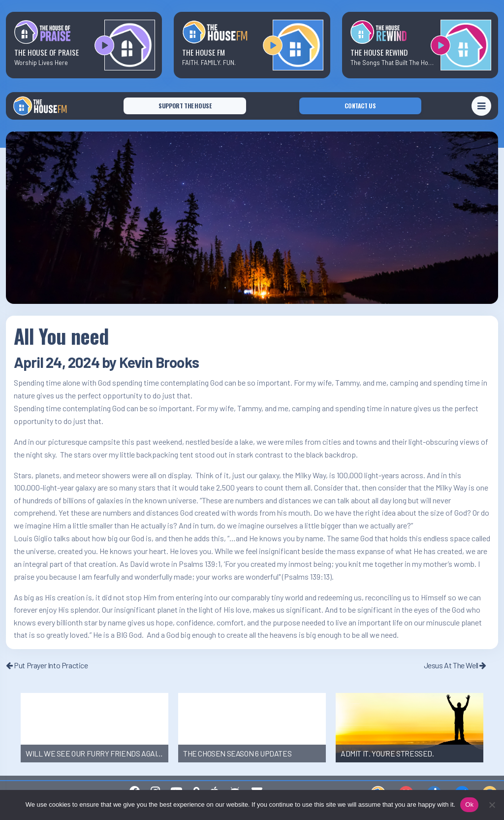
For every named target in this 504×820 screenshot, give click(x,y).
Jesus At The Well (455, 665)
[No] (492, 805)
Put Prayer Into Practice (47, 665)
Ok (469, 804)
